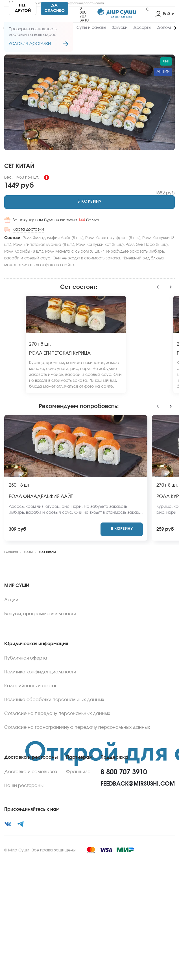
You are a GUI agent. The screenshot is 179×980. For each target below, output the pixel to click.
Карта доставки (28, 229)
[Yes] (54, 8)
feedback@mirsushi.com (138, 784)
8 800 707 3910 (84, 14)
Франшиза (78, 772)
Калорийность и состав (31, 686)
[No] (23, 8)
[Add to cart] (89, 202)
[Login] (165, 14)
